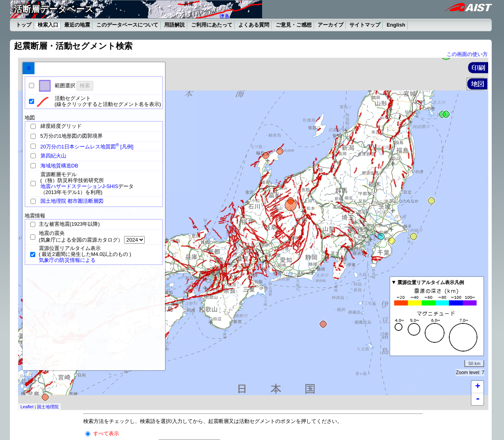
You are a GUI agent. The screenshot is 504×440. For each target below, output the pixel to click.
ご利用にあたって (212, 25)
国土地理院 (48, 407)
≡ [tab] (29, 68)
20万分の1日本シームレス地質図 (80, 147)
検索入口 (48, 25)
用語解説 (174, 25)
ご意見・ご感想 (294, 25)
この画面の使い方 (467, 54)
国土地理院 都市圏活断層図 (72, 201)
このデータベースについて (127, 25)
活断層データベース (54, 9)
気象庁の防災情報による (67, 260)
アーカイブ (331, 25)
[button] (478, 68)
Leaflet (27, 407)
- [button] (478, 399)
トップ (24, 25)
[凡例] (127, 147)
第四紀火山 (53, 156)
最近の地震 (77, 25)
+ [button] (478, 387)
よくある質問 (254, 25)
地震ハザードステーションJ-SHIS (80, 186)
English (396, 25)
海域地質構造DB (59, 166)
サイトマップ (365, 25)
